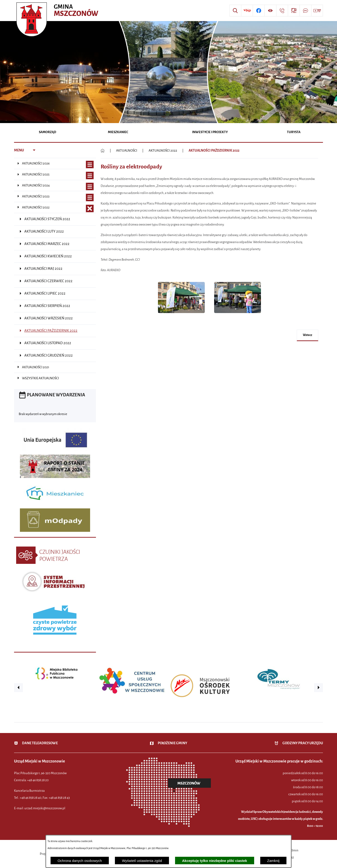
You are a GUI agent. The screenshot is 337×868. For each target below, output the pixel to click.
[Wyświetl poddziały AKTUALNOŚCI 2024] (90, 187)
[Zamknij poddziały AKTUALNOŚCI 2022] (90, 209)
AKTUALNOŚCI (127, 151)
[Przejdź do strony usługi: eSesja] (294, 11)
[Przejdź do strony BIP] (247, 11)
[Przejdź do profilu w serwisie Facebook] (259, 11)
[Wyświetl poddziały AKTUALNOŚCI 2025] (90, 176)
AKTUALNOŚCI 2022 (163, 151)
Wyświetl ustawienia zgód (142, 861)
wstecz (308, 335)
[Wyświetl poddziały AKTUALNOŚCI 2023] (90, 198)
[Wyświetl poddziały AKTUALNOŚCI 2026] (90, 165)
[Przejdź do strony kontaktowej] (282, 11)
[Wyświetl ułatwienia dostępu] (270, 11)
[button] (181, 315)
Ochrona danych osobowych (80, 861)
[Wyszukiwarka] (235, 11)
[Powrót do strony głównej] (103, 151)
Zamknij (273, 861)
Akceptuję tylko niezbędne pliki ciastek (215, 861)
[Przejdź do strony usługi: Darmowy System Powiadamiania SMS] (305, 11)
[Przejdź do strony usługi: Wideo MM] (317, 11)
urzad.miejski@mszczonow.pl (45, 808)
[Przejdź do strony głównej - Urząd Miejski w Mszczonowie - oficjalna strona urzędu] (58, 11)
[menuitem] (48, 133)
